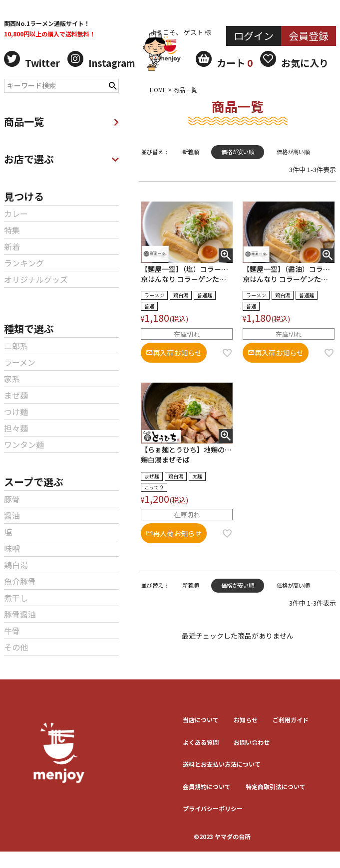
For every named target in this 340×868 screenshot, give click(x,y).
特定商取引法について (276, 786)
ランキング (24, 263)
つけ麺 (16, 412)
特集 (12, 230)
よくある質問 (201, 742)
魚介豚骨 (20, 581)
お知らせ (246, 720)
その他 (16, 647)
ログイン (254, 36)
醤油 (12, 515)
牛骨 (12, 631)
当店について (201, 720)
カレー (16, 214)
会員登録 (309, 36)
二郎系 (16, 346)
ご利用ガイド (291, 720)
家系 (12, 379)
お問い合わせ (252, 742)
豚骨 (12, 499)
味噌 (12, 548)
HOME (158, 90)
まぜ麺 (16, 395)
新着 (12, 246)
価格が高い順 (293, 152)
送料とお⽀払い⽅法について (222, 764)
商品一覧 (61, 121)
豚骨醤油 (20, 614)
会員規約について (207, 786)
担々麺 (16, 428)
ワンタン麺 (24, 444)
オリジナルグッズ (36, 279)
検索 (113, 85)
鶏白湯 (16, 565)
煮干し (16, 598)
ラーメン (20, 362)
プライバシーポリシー (213, 808)
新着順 (190, 152)
